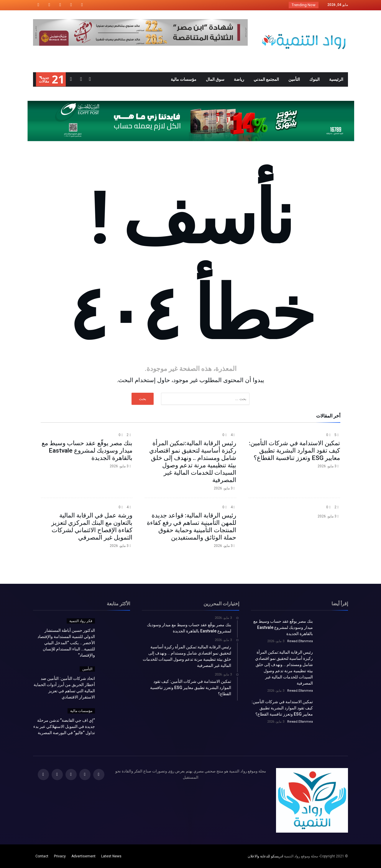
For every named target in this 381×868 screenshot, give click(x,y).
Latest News (111, 856)
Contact (42, 856)
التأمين (87, 669)
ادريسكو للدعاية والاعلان (265, 856)
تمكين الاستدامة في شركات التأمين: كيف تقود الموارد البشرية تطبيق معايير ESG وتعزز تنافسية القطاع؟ (294, 451)
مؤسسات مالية (81, 711)
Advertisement (83, 856)
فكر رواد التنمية (81, 621)
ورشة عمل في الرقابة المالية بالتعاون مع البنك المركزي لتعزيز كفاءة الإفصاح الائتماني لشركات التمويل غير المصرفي (92, 526)
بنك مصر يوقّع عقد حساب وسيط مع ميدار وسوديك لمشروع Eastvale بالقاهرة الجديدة (87, 451)
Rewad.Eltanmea (300, 641)
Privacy (60, 856)
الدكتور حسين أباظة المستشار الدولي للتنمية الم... (242, 5)
